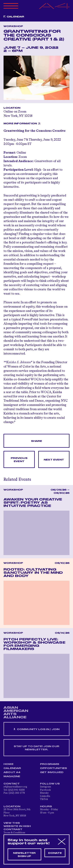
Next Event (54, 460)
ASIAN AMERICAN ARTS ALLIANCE (16, 712)
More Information (20, 124)
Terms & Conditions (14, 833)
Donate (55, 853)
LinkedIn (45, 796)
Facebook (45, 790)
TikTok (44, 799)
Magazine (12, 776)
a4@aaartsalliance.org (15, 787)
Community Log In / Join (36, 729)
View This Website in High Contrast (17, 826)
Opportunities (54, 768)
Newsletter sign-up (24, 855)
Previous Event (19, 460)
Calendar (16, 17)
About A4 (12, 772)
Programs (50, 764)
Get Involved (52, 772)
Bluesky (44, 793)
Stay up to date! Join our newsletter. (36, 748)
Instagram (45, 787)
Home (8, 764)
